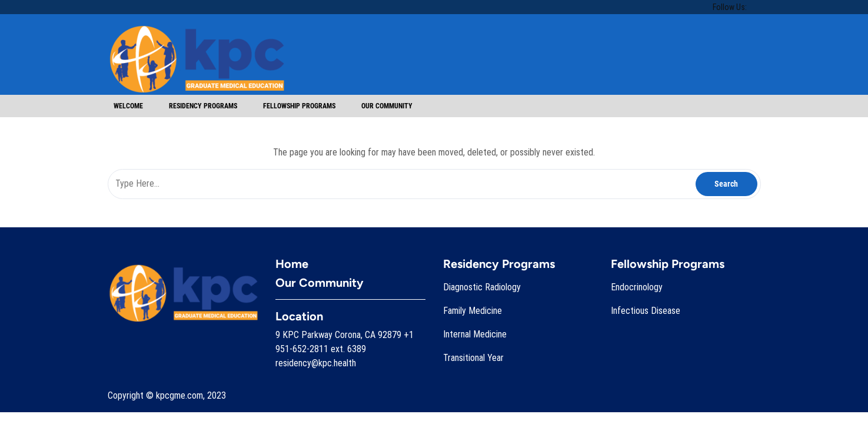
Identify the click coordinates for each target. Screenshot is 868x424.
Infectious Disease (646, 311)
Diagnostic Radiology (482, 287)
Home (292, 264)
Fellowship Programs (299, 106)
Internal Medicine (475, 334)
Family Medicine (473, 311)
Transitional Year (473, 358)
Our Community (387, 106)
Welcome (128, 106)
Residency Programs (203, 106)
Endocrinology (637, 287)
